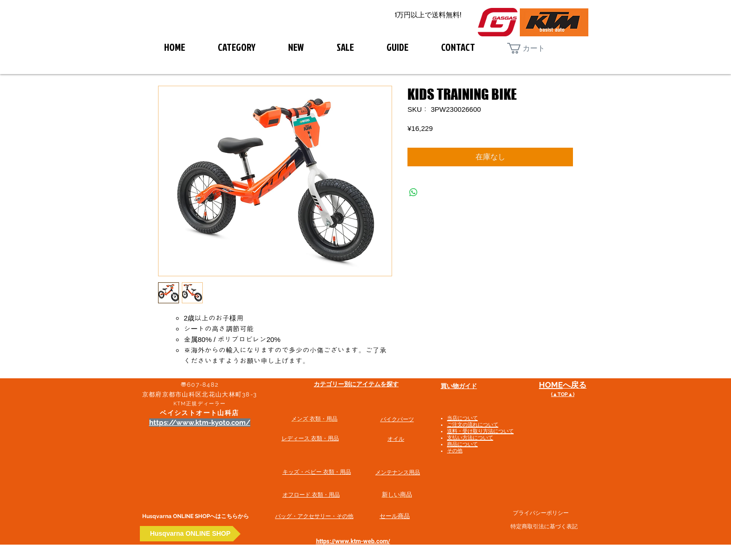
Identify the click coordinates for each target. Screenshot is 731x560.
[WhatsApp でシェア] (414, 192)
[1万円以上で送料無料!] (428, 15)
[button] (534, 48)
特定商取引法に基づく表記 (544, 526)
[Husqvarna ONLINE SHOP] (190, 534)
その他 (455, 451)
